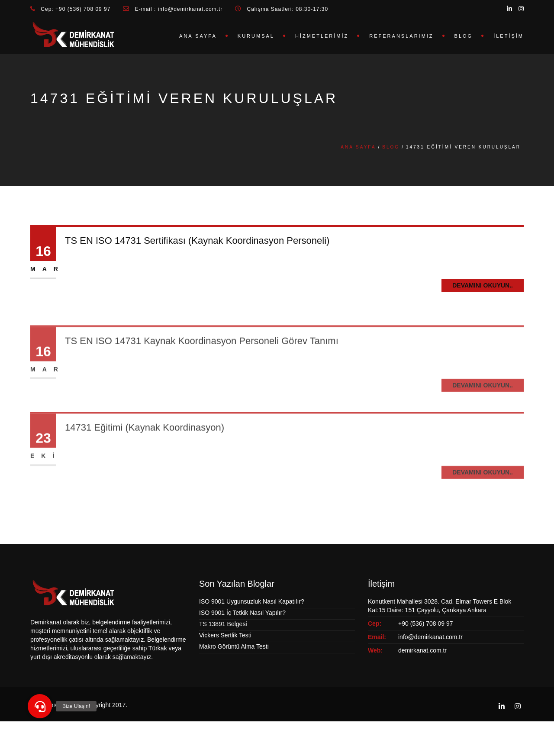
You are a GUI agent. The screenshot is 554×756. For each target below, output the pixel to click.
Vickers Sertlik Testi (225, 635)
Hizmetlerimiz (322, 36)
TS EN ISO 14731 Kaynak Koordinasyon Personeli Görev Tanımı (202, 359)
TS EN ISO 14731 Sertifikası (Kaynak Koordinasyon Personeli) (197, 241)
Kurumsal (256, 36)
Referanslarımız (401, 36)
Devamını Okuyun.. (483, 285)
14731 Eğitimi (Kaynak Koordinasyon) (145, 446)
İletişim (509, 36)
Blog (464, 36)
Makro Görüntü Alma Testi (234, 646)
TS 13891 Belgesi (223, 624)
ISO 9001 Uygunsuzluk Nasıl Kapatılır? (252, 601)
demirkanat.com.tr (422, 650)
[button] (40, 706)
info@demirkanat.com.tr (430, 637)
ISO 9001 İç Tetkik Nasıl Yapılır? (242, 613)
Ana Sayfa (198, 36)
